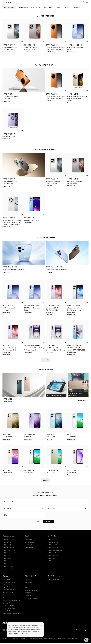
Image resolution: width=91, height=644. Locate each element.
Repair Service (7, 587)
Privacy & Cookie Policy (21, 634)
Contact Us (6, 580)
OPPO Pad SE (29, 542)
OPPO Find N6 (7, 545)
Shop (27, 588)
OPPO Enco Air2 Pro (54, 553)
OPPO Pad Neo (30, 545)
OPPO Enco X (52, 561)
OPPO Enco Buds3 (53, 548)
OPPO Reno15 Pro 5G (9, 553)
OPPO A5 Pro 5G (8, 566)
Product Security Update (11, 613)
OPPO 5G (28, 593)
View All (46, 360)
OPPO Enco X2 (52, 558)
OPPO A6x (6, 561)
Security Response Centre (11, 600)
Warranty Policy (8, 603)
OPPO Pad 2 (29, 548)
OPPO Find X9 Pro (8, 539)
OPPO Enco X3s (52, 545)
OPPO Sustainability (32, 598)
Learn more (6, 52)
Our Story (28, 580)
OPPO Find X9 (7, 542)
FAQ (4, 598)
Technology (29, 582)
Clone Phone (7, 595)
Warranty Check (8, 592)
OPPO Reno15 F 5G (9, 550)
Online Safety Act (8, 606)
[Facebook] (4, 628)
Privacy (5, 636)
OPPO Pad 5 (29, 539)
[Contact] (86, 640)
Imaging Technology (32, 590)
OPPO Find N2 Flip (8, 548)
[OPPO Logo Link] (7, 3)
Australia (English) (82, 628)
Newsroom (28, 585)
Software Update (8, 590)
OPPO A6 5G (7, 556)
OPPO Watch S (52, 539)
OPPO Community (53, 580)
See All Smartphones (9, 569)
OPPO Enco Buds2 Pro (55, 550)
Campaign (28, 596)
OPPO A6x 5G (7, 558)
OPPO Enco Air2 (53, 556)
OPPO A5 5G (7, 564)
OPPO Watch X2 (53, 542)
